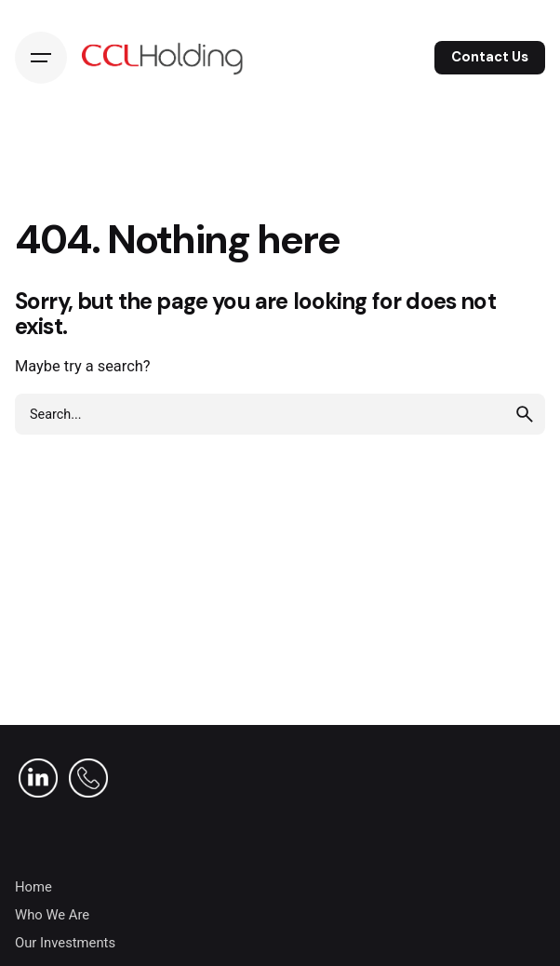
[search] (525, 414)
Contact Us (490, 57)
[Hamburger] (41, 58)
